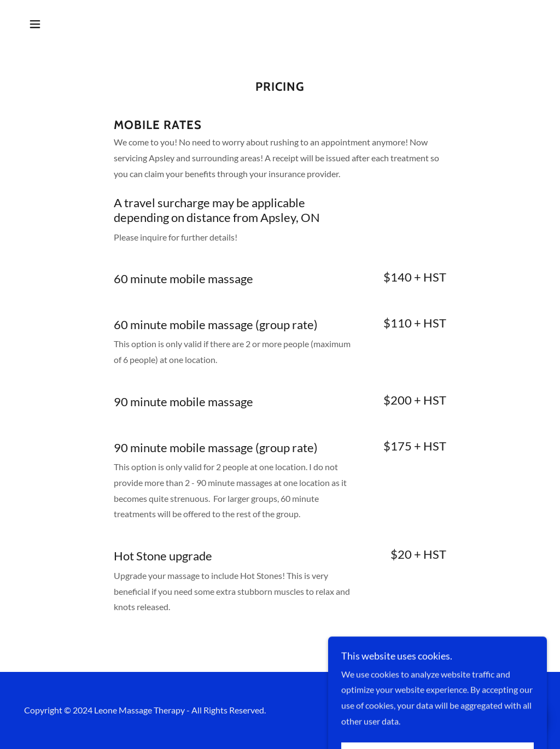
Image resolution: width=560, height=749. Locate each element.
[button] (35, 24)
